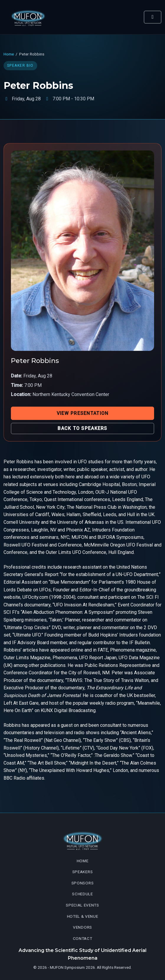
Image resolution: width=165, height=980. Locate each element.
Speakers (82, 872)
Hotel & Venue (83, 916)
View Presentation (83, 413)
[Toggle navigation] (153, 17)
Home (9, 54)
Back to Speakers (82, 428)
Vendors (82, 927)
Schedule (82, 894)
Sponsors (82, 883)
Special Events (82, 905)
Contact (83, 938)
